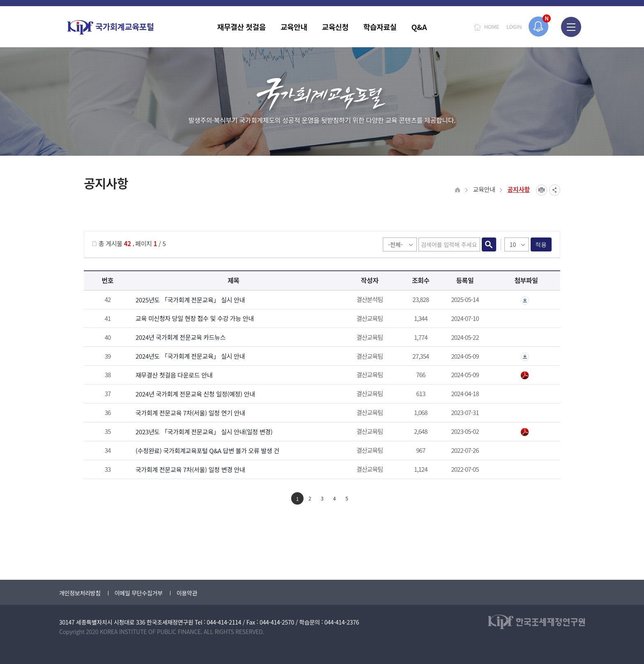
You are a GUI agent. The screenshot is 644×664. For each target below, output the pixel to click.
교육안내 (484, 189)
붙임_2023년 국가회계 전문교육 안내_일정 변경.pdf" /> (525, 432)
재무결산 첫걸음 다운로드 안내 (174, 375)
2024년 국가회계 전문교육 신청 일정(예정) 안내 (195, 394)
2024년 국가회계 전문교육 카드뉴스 (181, 337)
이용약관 (187, 593)
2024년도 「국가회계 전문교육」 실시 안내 (190, 356)
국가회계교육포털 (110, 27)
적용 (541, 244)
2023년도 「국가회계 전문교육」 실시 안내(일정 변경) (204, 432)
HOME (492, 27)
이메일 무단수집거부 (139, 593)
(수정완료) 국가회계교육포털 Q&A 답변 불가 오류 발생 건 (207, 451)
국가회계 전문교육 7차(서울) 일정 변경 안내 (190, 469)
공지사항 (519, 189)
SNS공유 (555, 190)
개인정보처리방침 (80, 593)
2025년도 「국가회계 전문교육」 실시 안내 (190, 300)
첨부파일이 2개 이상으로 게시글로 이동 (525, 300)
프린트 (542, 190)
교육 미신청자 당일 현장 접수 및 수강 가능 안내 (195, 318)
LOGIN (514, 27)
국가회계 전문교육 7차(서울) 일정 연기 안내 (190, 413)
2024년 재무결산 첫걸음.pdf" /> (525, 376)
